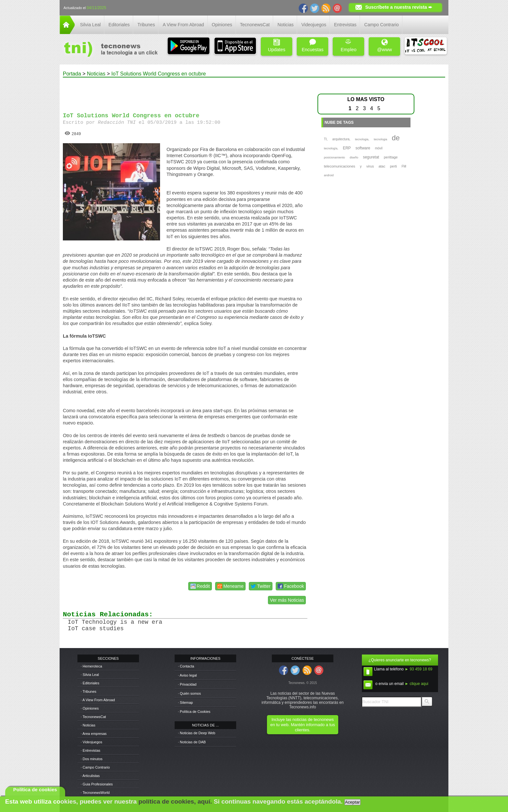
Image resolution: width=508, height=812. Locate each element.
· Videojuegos (91, 742)
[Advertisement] (185, 92)
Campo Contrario (381, 25)
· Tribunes (88, 691)
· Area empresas (94, 734)
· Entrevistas (91, 750)
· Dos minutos (92, 759)
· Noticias (88, 725)
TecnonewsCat (255, 25)
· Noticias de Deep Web (196, 733)
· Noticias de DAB (192, 742)
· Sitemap (185, 702)
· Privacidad (187, 684)
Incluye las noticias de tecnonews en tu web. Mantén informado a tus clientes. (302, 725)
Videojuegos (314, 25)
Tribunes (146, 25)
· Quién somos (189, 693)
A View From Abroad (183, 25)
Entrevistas (345, 25)
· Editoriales (90, 683)
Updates (277, 46)
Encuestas (312, 46)
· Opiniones (90, 708)
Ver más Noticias (287, 600)
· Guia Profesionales (97, 784)
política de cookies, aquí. (175, 801)
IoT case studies (96, 629)
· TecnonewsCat (93, 717)
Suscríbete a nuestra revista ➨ (399, 7)
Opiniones (222, 25)
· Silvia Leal (90, 675)
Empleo (348, 46)
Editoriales (119, 25)
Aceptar (352, 802)
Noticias (285, 25)
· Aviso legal (187, 675)
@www (385, 46)
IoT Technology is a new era (115, 622)
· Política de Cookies (194, 712)
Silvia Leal (90, 25)
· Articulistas (90, 776)
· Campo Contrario (95, 767)
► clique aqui (416, 684)
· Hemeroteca (91, 666)
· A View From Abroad (98, 700)
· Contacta (186, 666)
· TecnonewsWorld (95, 793)
